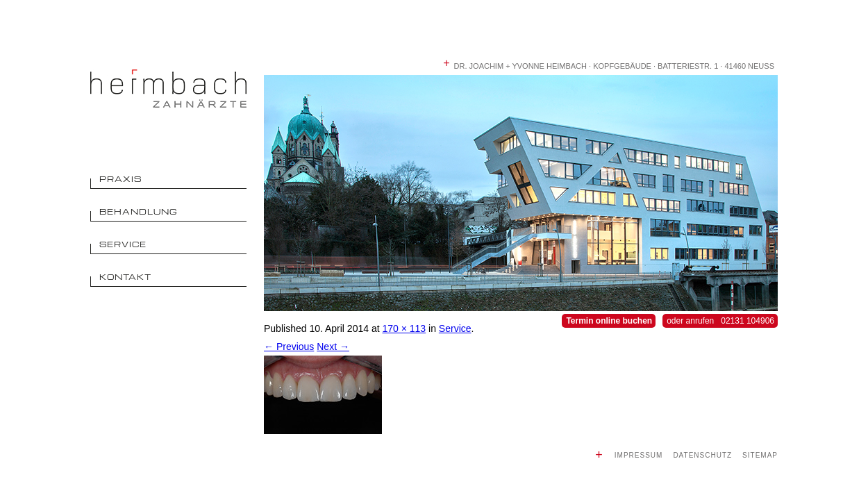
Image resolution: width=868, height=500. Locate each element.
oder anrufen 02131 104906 (720, 321)
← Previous (289, 347)
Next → (333, 347)
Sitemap (760, 455)
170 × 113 (404, 328)
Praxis (120, 179)
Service (123, 244)
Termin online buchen (609, 321)
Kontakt (125, 277)
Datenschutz (702, 455)
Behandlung (139, 211)
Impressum (639, 455)
